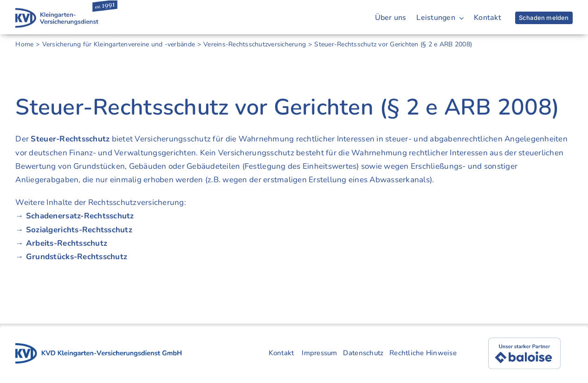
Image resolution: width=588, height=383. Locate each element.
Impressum (319, 353)
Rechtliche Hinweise (423, 353)
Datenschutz (363, 353)
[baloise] (524, 342)
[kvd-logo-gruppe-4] (99, 347)
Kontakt (281, 353)
